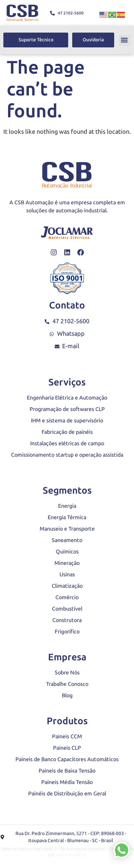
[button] (124, 40)
